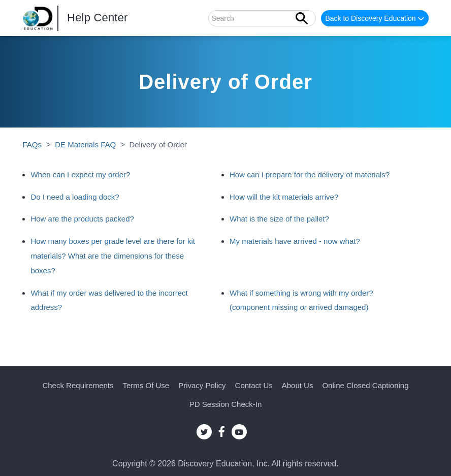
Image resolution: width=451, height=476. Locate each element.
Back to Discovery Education (375, 19)
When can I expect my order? (80, 174)
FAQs (32, 145)
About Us (298, 385)
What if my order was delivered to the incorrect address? (109, 300)
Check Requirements (78, 385)
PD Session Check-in (226, 404)
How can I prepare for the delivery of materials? (310, 174)
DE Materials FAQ (85, 145)
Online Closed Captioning (365, 385)
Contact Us (254, 385)
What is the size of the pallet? (279, 219)
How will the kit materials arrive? (284, 197)
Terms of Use (146, 385)
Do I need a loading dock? (75, 197)
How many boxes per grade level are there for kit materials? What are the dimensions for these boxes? (113, 256)
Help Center (98, 18)
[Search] (262, 18)
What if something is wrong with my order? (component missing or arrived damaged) (301, 300)
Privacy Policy (202, 385)
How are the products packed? (82, 219)
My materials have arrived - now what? (295, 241)
